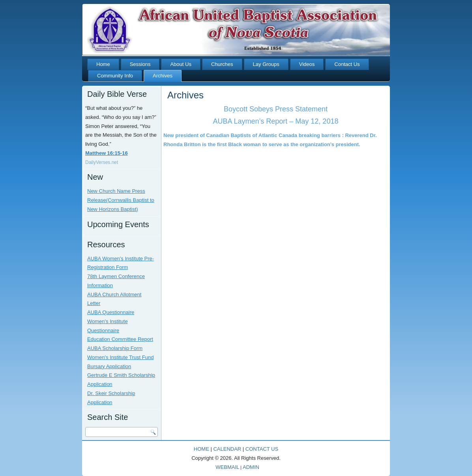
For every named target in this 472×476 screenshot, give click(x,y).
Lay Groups (266, 64)
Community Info (115, 76)
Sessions (140, 64)
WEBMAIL (227, 467)
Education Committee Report (120, 339)
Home (103, 64)
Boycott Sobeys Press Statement (276, 109)
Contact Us (347, 64)
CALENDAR (227, 449)
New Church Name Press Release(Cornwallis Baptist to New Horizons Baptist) (121, 200)
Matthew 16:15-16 (107, 153)
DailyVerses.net (102, 162)
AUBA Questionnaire (111, 312)
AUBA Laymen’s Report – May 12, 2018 (276, 121)
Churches (222, 64)
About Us (181, 64)
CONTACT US (262, 449)
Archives (163, 76)
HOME (201, 449)
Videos (307, 64)
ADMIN (251, 467)
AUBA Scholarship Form (115, 348)
